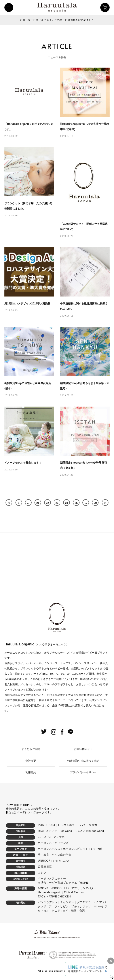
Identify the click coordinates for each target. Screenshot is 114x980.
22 (47, 503)
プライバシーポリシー (83, 772)
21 (38, 503)
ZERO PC (44, 837)
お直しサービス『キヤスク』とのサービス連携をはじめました (57, 20)
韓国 (74, 911)
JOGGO (56, 888)
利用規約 (31, 772)
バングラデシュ (48, 902)
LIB (66, 888)
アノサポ (59, 837)
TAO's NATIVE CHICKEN (54, 897)
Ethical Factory (74, 892)
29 (95, 503)
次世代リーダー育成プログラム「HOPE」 (64, 883)
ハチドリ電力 (89, 825)
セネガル (43, 911)
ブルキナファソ (81, 906)
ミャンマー (67, 902)
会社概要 (31, 761)
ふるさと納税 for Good (89, 831)
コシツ (42, 873)
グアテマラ (84, 902)
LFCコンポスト (68, 825)
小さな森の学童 (62, 855)
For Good (66, 831)
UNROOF (44, 861)
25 (76, 503)
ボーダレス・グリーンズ (53, 843)
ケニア (56, 911)
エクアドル (101, 902)
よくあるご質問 (31, 749)
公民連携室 (45, 867)
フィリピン (62, 906)
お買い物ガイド (83, 749)
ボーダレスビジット (76, 849)
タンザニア (45, 906)
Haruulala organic (49, 892)
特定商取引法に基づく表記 (83, 761)
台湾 (82, 911)
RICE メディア (47, 831)
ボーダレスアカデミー (52, 879)
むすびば (96, 849)
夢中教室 (43, 855)
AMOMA (43, 888)
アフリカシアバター (84, 888)
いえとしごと (61, 861)
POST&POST (47, 825)
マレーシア (101, 906)
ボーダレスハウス (49, 849)
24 (67, 503)
